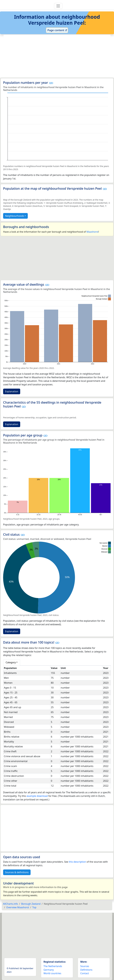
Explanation (12, 391)
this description (77, 862)
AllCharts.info (10, 904)
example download (37, 796)
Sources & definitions (17, 872)
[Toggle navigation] (58, 6)
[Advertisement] (57, 56)
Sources (85, 966)
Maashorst (92, 232)
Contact (85, 973)
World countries (52, 973)
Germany (49, 970)
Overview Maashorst (18, 907)
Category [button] (11, 662)
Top (34, 907)
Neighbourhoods (15, 216)
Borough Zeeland (31, 904)
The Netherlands (53, 966)
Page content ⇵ (57, 30)
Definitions (86, 970)
